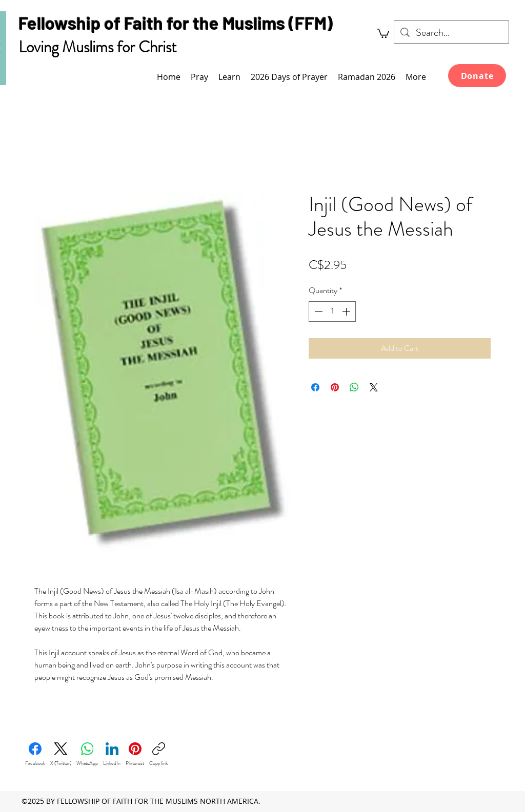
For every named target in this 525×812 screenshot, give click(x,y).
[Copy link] (158, 755)
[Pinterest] (135, 755)
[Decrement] (317, 311)
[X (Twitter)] (61, 755)
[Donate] (477, 76)
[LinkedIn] (112, 755)
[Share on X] (374, 387)
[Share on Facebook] (315, 387)
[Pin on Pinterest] (335, 387)
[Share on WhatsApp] (354, 387)
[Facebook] (35, 755)
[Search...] (451, 33)
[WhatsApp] (87, 755)
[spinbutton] (332, 311)
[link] (383, 33)
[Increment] (347, 311)
